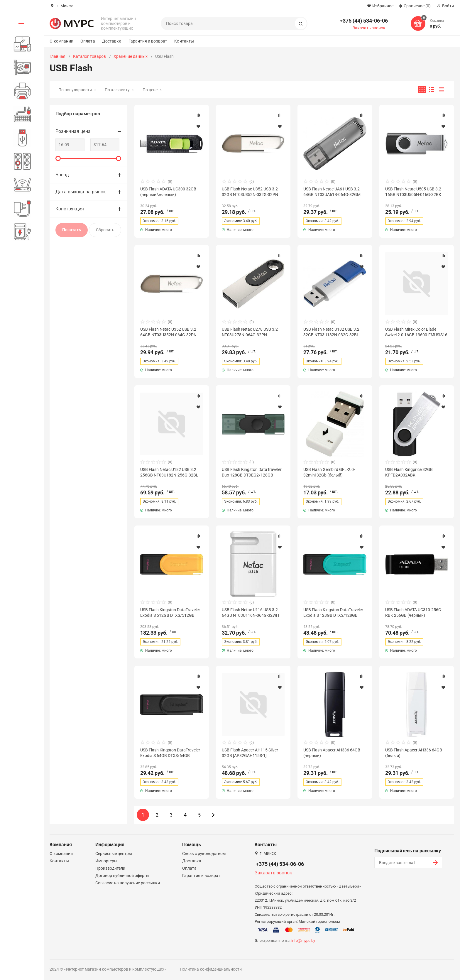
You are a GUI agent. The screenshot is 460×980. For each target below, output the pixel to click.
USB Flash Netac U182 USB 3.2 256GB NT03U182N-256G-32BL (169, 472)
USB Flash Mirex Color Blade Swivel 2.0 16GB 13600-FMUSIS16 (416, 332)
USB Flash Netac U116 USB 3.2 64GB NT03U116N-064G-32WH (250, 612)
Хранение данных (131, 56)
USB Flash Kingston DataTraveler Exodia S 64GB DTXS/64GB (170, 753)
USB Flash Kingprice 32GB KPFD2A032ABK (409, 472)
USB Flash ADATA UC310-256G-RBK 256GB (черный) (414, 612)
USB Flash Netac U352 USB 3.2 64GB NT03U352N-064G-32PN (168, 332)
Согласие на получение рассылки (128, 883)
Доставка (112, 41)
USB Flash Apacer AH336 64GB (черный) (332, 753)
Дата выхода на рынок (81, 192)
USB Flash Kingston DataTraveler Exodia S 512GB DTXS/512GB (170, 612)
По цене (150, 90)
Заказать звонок (369, 28)
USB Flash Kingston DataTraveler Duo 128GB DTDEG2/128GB (252, 472)
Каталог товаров (89, 56)
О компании (61, 41)
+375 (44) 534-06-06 (364, 21)
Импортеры (106, 861)
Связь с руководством (204, 854)
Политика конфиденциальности (211, 969)
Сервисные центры (114, 854)
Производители (110, 868)
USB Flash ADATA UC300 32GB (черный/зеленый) (168, 192)
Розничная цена (73, 131)
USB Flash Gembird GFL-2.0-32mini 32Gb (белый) (329, 472)
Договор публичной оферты (122, 876)
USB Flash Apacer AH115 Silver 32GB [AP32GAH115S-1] (250, 753)
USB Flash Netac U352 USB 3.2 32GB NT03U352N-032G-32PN (250, 192)
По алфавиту (117, 90)
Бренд (62, 175)
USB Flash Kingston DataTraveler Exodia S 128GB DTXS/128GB (333, 612)
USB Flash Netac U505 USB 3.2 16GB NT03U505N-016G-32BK (413, 192)
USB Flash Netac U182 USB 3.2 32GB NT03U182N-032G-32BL (331, 332)
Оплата (88, 41)
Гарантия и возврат (148, 41)
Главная (58, 56)
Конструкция (70, 209)
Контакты (184, 41)
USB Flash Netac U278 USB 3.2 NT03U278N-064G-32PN (250, 332)
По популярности (75, 90)
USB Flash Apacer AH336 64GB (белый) (414, 753)
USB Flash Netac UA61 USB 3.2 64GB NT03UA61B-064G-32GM (332, 192)
